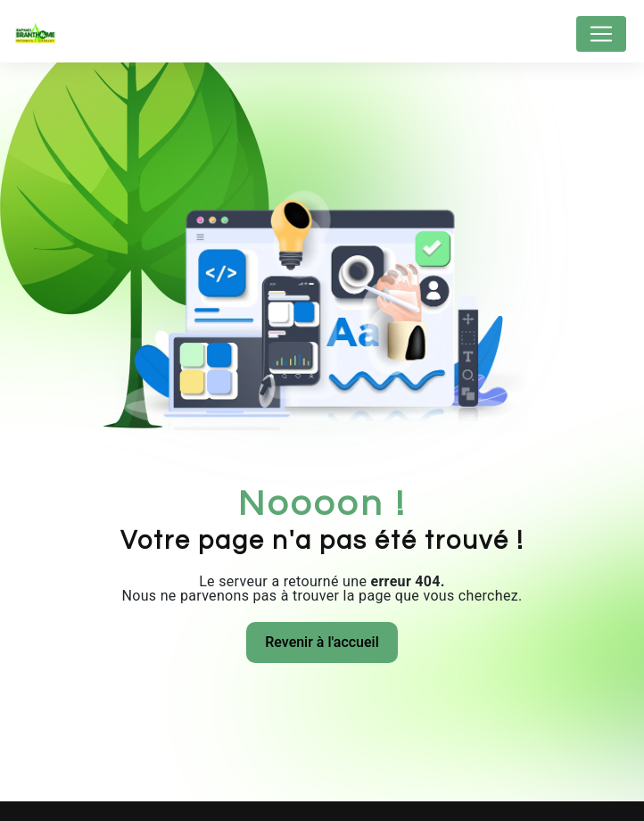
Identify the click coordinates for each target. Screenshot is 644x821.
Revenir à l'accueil (322, 642)
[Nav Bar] (601, 34)
